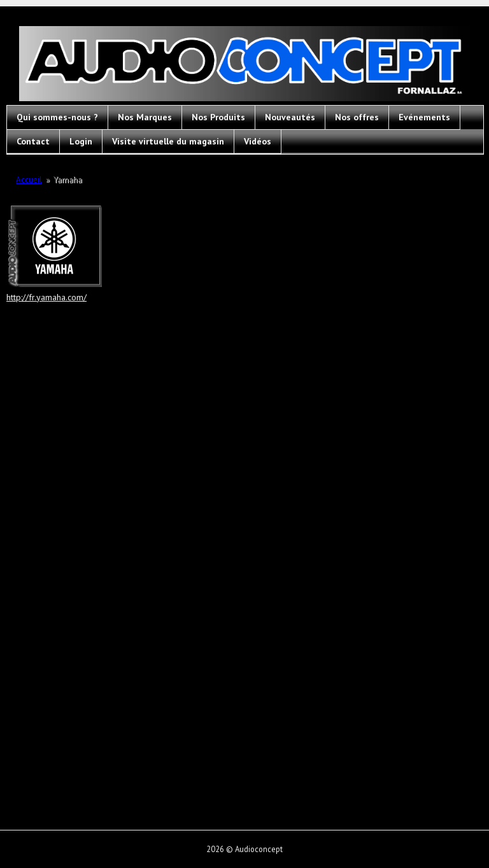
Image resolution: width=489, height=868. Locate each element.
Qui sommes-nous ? (57, 117)
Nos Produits (218, 117)
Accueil (29, 180)
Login (81, 141)
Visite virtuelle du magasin (168, 141)
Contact (33, 141)
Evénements (424, 117)
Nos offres (357, 117)
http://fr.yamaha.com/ (46, 297)
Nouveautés (290, 117)
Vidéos (258, 141)
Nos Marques (145, 117)
